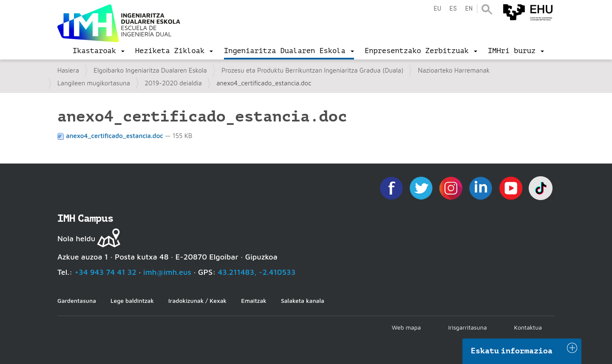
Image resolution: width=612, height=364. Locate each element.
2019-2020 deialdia (173, 83)
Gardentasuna (77, 301)
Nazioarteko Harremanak (454, 70)
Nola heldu (76, 238)
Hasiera (68, 70)
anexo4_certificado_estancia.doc (111, 136)
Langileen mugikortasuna (94, 83)
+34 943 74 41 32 (105, 272)
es (453, 9)
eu (437, 9)
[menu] (99, 51)
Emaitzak (254, 301)
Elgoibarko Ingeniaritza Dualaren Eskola (150, 70)
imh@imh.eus (167, 272)
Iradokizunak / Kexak (197, 301)
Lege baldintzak (132, 301)
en (469, 9)
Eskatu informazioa (512, 351)
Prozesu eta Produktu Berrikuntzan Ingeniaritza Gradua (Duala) (312, 70)
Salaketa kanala (303, 301)
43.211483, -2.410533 (257, 272)
